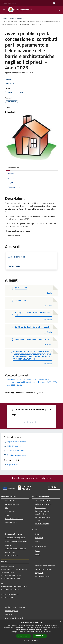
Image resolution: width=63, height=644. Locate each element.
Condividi (10, 79)
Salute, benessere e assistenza (15, 549)
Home (4, 19)
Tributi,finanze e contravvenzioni (16, 541)
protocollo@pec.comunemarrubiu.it (14, 586)
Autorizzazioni (10, 552)
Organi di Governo (11, 500)
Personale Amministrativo (14, 519)
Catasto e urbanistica (43, 517)
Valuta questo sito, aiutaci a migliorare (32, 478)
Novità (12, 19)
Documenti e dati (11, 522)
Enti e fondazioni (11, 511)
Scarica (48, 293)
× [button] (61, 622)
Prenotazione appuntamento (45, 565)
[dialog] (32, 632)
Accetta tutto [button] (24, 636)
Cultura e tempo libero (43, 504)
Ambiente (8, 545)
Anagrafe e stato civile (43, 500)
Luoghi (38, 551)
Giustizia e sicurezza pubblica (15, 538)
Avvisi (37, 541)
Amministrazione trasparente (15, 607)
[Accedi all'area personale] (54, 3)
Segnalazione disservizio (44, 569)
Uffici (6, 508)
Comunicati (39, 538)
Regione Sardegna (9, 3)
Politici (7, 515)
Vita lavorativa (40, 508)
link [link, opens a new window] (51, 632)
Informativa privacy (11, 611)
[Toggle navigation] (4, 10)
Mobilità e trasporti (42, 524)
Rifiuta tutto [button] (40, 636)
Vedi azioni (10, 83)
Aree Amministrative (12, 504)
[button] (32, 641)
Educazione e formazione (13, 534)
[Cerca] (59, 10)
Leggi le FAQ (40, 573)
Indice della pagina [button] (14, 167)
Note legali (8, 614)
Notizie (19, 19)
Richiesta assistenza (42, 576)
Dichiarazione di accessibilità (15, 618)
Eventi (38, 555)
